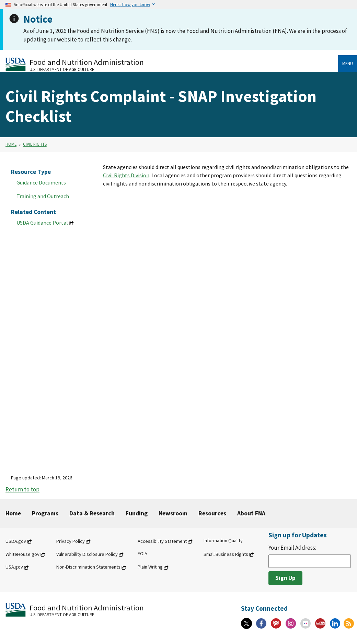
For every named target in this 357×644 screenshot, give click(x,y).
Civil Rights (35, 144)
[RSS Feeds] (349, 623)
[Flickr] (306, 623)
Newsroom (173, 513)
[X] (246, 623)
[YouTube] (320, 623)
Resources (212, 513)
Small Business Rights (226, 554)
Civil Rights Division (126, 175)
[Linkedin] (335, 623)
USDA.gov (16, 541)
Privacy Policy (71, 541)
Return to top (22, 490)
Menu (348, 63)
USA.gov (14, 567)
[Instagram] (291, 623)
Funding (137, 513)
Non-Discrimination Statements (88, 567)
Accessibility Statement (162, 541)
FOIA (142, 553)
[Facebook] (261, 623)
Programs (45, 513)
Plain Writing (150, 567)
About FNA (251, 513)
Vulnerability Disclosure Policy (87, 554)
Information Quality (223, 540)
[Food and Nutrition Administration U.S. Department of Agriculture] (172, 64)
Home (11, 144)
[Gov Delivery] (276, 623)
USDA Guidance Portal (42, 223)
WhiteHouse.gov (22, 554)
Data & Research (92, 513)
